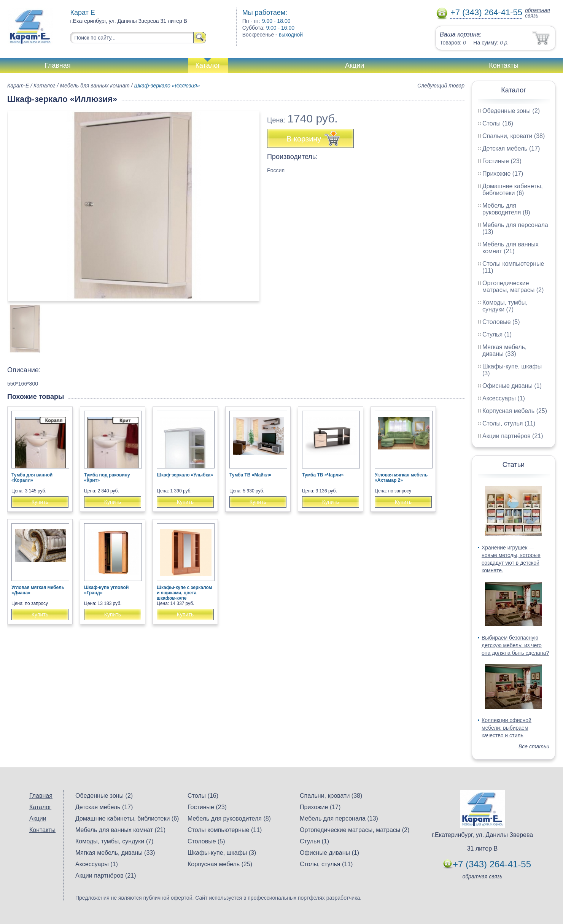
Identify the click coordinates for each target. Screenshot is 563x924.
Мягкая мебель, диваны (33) (504, 350)
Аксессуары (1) (504, 398)
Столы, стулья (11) (509, 423)
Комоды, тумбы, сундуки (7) (505, 306)
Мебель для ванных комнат (95, 86)
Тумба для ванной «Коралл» (32, 478)
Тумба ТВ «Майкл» (250, 475)
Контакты (504, 65)
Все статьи (534, 746)
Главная (58, 65)
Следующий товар (441, 86)
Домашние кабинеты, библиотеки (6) (513, 190)
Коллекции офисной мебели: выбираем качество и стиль (507, 728)
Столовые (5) (501, 322)
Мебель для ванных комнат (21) (511, 248)
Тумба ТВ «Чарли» (323, 475)
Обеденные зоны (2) (511, 111)
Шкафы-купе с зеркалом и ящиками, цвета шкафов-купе (184, 593)
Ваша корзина (460, 34)
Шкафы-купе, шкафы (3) (222, 853)
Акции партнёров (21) (513, 436)
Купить (40, 502)
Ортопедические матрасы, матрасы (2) (513, 287)
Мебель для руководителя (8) (506, 209)
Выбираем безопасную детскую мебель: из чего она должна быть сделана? (515, 645)
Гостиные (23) (502, 161)
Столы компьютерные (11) (225, 830)
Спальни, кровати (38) (514, 136)
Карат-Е (18, 86)
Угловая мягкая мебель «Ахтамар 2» (401, 478)
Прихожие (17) (503, 174)
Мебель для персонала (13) (339, 818)
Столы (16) (498, 123)
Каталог (208, 65)
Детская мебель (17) (511, 148)
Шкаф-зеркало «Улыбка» (185, 475)
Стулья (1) (497, 334)
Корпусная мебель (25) (515, 411)
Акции (355, 65)
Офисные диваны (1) (512, 386)
